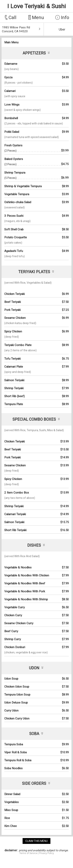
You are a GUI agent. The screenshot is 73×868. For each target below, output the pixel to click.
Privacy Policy (47, 853)
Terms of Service (28, 853)
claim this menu (36, 841)
